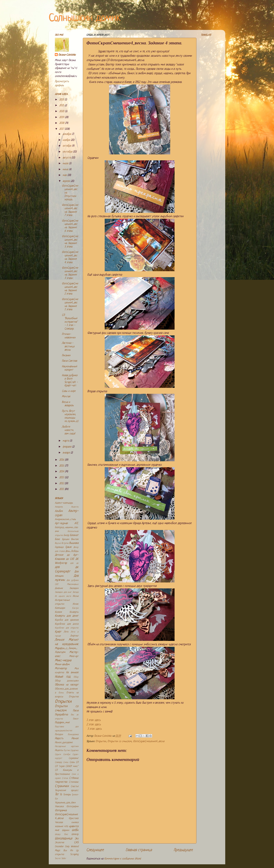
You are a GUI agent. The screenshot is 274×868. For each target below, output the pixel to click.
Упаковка (59, 807)
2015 (62, 466)
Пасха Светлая (69, 361)
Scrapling (74, 854)
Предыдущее (183, 850)
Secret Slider (60, 859)
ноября (67, 140)
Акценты (75, 507)
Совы (72, 762)
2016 (62, 460)
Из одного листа (63, 596)
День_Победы (72, 551)
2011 (62, 489)
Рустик (67, 750)
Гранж (68, 547)
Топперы (67, 795)
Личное (60, 640)
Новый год (63, 677)
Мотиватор (61, 669)
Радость (59, 739)
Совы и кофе (69, 391)
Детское (59, 555)
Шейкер (75, 834)
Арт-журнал (61, 523)
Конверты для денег (67, 616)
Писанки (66, 356)
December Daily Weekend (67, 847)
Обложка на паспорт (67, 685)
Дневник (59, 588)
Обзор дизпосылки (67, 681)
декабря (67, 134)
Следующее (95, 850)
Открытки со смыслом (120, 741)
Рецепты (59, 750)
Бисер (66, 535)
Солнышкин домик (85, 18)
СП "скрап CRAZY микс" (67, 766)
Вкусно (58, 543)
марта (66, 441)
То (61, 795)
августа (67, 158)
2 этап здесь (94, 725)
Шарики (66, 830)
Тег (57, 794)
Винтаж (75, 539)
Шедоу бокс (61, 834)
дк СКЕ (70, 559)
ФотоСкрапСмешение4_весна (149, 741)
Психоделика (73, 735)
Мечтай (66, 397)
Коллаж (58, 612)
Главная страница (139, 850)
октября (67, 146)
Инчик (76, 604)
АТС (76, 523)
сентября (68, 152)
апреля (67, 181)
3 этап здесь (95, 729)
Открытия (74, 697)
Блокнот (74, 535)
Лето (66, 632)
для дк (74, 563)
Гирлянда (59, 547)
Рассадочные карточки (67, 746)
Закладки (74, 588)
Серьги (58, 755)
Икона (76, 596)
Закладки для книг (63, 592)
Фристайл (74, 818)
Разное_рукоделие (64, 743)
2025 (62, 100)
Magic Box (61, 851)
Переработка (61, 715)
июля (66, 164)
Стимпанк (74, 782)
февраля (67, 447)
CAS (76, 843)
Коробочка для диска (67, 624)
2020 (62, 111)
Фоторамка (61, 811)
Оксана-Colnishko (67, 55)
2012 (62, 484)
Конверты (74, 612)
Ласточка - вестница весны (68, 347)
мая (65, 175)
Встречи (65, 543)
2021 (62, 106)
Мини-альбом (62, 665)
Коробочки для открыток (67, 628)
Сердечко (74, 750)
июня (66, 170)
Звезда (75, 592)
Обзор (76, 677)
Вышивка (74, 543)
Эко (77, 839)
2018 (62, 123)
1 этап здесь (94, 720)
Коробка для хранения (67, 620)
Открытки (101, 741)
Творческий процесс (67, 790)
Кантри (75, 608)
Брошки (66, 539)
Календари (60, 608)
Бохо (57, 539)
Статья (65, 778)
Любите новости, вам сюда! (68, 430)
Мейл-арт (74, 656)
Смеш (66, 762)
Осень (61, 693)
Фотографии (72, 807)
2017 (62, 129)
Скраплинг (74, 758)
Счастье (75, 786)
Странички (62, 786)
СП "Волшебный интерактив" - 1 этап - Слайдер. (70, 322)
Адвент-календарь (64, 503)
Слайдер (58, 762)
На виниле (72, 673)
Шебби (75, 830)
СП (77, 762)
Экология (59, 843)
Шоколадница (64, 839)
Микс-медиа (63, 661)
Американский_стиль (65, 519)
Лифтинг (74, 636)
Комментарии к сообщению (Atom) (123, 859)
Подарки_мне (62, 723)
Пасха (76, 711)
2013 (62, 478)
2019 (62, 117)
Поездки (59, 734)
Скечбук (67, 755)
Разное (75, 739)
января (67, 453)
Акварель (59, 507)
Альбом (59, 511)
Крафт (58, 632)
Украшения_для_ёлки (65, 803)
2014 (62, 472)
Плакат (76, 719)
